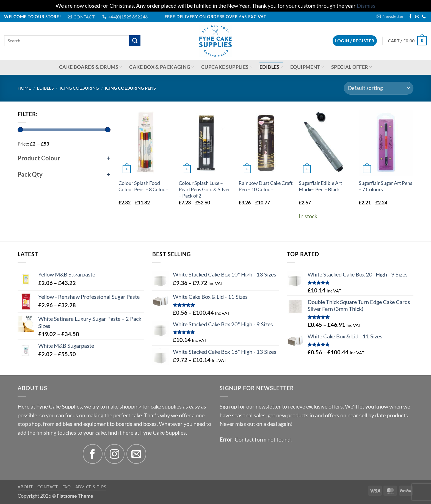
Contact (48, 487)
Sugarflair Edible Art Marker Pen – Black (321, 186)
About (25, 487)
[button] (390, 16)
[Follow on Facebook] (411, 17)
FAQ (67, 487)
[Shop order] (379, 88)
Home (24, 88)
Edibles (271, 67)
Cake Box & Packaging (162, 67)
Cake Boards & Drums (91, 67)
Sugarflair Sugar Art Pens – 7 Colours (386, 186)
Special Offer (352, 67)
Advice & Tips (91, 487)
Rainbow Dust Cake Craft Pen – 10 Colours (266, 186)
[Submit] (135, 41)
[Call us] (424, 17)
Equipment (307, 67)
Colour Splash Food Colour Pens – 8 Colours (144, 186)
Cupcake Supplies (227, 67)
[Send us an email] (417, 17)
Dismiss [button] (366, 6)
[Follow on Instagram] (114, 454)
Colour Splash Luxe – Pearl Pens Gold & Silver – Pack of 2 (204, 189)
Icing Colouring (79, 88)
